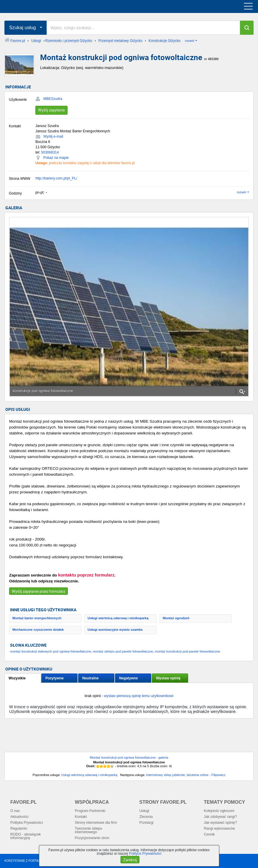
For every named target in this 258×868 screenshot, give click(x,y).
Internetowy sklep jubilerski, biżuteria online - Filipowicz (186, 775)
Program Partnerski (90, 811)
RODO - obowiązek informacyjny (26, 836)
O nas (15, 811)
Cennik (209, 834)
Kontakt (81, 817)
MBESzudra (53, 99)
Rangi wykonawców (219, 829)
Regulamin (19, 829)
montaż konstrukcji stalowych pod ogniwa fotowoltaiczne (51, 651)
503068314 (50, 152)
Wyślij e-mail (53, 136)
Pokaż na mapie (56, 158)
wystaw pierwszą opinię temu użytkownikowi (138, 696)
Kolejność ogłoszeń (219, 811)
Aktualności (19, 817)
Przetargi (147, 823)
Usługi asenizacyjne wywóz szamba (115, 630)
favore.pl (41, 6)
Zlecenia (146, 817)
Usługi (144, 811)
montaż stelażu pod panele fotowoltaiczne (123, 651)
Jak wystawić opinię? (220, 823)
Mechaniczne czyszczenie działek (38, 630)
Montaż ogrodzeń (176, 618)
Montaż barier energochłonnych (37, 618)
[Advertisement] (129, 738)
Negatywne (128, 678)
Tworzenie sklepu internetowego (89, 830)
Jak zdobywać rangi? (220, 817)
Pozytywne (55, 678)
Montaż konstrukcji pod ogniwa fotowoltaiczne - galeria (129, 757)
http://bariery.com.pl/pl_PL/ (56, 178)
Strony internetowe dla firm (96, 823)
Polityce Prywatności (145, 854)
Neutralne (90, 678)
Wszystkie (17, 678)
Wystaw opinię (168, 678)
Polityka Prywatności (27, 823)
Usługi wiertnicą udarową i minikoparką (118, 618)
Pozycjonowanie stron (92, 838)
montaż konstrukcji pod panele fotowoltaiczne (187, 651)
